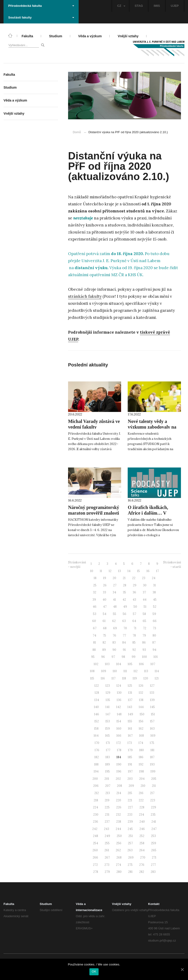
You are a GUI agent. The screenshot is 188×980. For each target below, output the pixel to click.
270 (143, 857)
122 (97, 686)
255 (107, 843)
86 (144, 643)
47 (105, 607)
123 (108, 686)
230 (96, 815)
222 (141, 800)
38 (154, 592)
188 (96, 764)
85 (134, 643)
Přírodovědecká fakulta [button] (41, 6)
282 (142, 872)
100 (144, 657)
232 (118, 815)
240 (142, 822)
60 (94, 621)
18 (95, 578)
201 (107, 779)
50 (135, 607)
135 (108, 700)
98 (123, 657)
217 (152, 793)
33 (104, 592)
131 (130, 693)
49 (125, 607)
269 (131, 857)
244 (118, 829)
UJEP (175, 6)
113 (146, 671)
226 (119, 807)
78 (134, 635)
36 (134, 592)
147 (108, 714)
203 (130, 779)
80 (154, 635)
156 (141, 721)
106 (141, 664)
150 (142, 714)
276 (142, 865)
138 (141, 700)
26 (105, 585)
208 (119, 786)
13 (119, 571)
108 (92, 671)
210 (143, 786)
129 (108, 693)
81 (95, 643)
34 (114, 592)
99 (134, 657)
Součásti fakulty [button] (41, 17)
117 (113, 678)
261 (107, 850)
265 (154, 850)
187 (152, 757)
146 (97, 714)
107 (153, 664)
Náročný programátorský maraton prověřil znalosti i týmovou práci (94, 513)
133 (152, 693)
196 (119, 771)
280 (119, 872)
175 (152, 743)
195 (107, 771)
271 (154, 857)
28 (125, 585)
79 (144, 635)
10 (92, 571)
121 (157, 678)
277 (153, 865)
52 (155, 607)
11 (101, 571)
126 (141, 686)
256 (119, 843)
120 (146, 678)
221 (130, 800)
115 (92, 678)
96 (103, 657)
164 (96, 736)
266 (95, 857)
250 (119, 836)
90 (114, 650)
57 (134, 614)
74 (94, 635)
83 (114, 643)
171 (108, 743)
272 (95, 865)
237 (107, 822)
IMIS (157, 6)
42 (124, 600)
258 (142, 843)
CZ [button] (121, 6)
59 (154, 614)
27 (115, 585)
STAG (139, 6)
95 (93, 657)
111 (125, 671)
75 (104, 635)
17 (157, 571)
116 (103, 678)
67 (95, 628)
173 (130, 743)
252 (142, 836)
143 (130, 707)
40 (104, 600)
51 (145, 607)
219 (107, 800)
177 (108, 750)
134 (97, 700)
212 (97, 793)
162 (141, 729)
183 (108, 757)
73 (154, 628)
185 (130, 757)
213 (108, 793)
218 (96, 800)
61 (104, 621)
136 (119, 700)
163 (152, 729)
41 (114, 600)
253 (153, 836)
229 (153, 807)
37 (144, 592)
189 (107, 764)
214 (119, 793)
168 (142, 736)
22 (134, 578)
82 (104, 643)
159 (107, 729)
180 (142, 750)
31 (154, 585)
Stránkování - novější (77, 565)
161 (130, 729)
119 (135, 678)
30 (145, 585)
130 (119, 693)
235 (153, 815)
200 (95, 779)
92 (134, 650)
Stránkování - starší (172, 565)
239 (130, 822)
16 (148, 571)
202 (118, 779)
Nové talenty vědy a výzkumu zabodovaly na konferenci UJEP (152, 427)
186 (141, 757)
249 (107, 836)
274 (119, 865)
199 (153, 771)
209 (131, 786)
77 (124, 635)
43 (134, 600)
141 (107, 707)
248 (96, 836)
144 (141, 707)
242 (95, 829)
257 (130, 843)
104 (119, 664)
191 (130, 764)
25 (95, 585)
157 (152, 721)
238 (119, 822)
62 (114, 621)
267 (107, 857)
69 (115, 628)
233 (130, 815)
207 (108, 786)
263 (130, 850)
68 (105, 628)
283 (153, 872)
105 (130, 664)
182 (97, 757)
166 (119, 736)
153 (108, 721)
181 (152, 750)
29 (135, 585)
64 (134, 621)
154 (119, 721)
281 (130, 872)
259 (153, 843)
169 (153, 736)
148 (119, 714)
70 (125, 628)
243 (107, 829)
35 (124, 592)
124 (119, 686)
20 (114, 578)
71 (135, 628)
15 (138, 571)
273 (107, 865)
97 (113, 657)
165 (107, 736)
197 (130, 771)
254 (96, 843)
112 (136, 671)
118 (124, 678)
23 (144, 578)
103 (107, 664)
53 (95, 614)
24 (154, 578)
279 (107, 872)
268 (119, 857)
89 (104, 650)
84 (124, 643)
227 (130, 807)
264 (142, 850)
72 (145, 628)
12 (110, 571)
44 (145, 600)
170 (97, 743)
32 (95, 592)
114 (157, 671)
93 (144, 650)
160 (119, 729)
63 (124, 621)
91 (124, 650)
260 (95, 850)
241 (154, 822)
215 (130, 793)
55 (115, 614)
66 (155, 621)
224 (96, 807)
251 (131, 836)
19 (105, 578)
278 (96, 872)
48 (115, 607)
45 (155, 600)
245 (130, 829)
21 (124, 578)
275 (130, 865)
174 (141, 743)
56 (125, 614)
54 (105, 614)
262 (118, 850)
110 (115, 671)
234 (142, 815)
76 (114, 635)
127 (152, 686)
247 (154, 829)
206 (96, 786)
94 (154, 650)
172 (119, 743)
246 (142, 829)
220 (119, 800)
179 (130, 750)
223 (153, 800)
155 (130, 721)
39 (94, 600)
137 (130, 700)
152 (97, 721)
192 (141, 764)
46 (95, 607)
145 (153, 707)
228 (142, 807)
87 (154, 643)
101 (156, 657)
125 (130, 686)
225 (107, 807)
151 (153, 714)
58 (144, 614)
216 (141, 793)
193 (152, 764)
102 (96, 664)
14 (129, 571)
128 (97, 693)
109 (104, 671)
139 (152, 700)
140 (96, 707)
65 (144, 621)
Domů (77, 132)
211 (154, 786)
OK (94, 971)
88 (94, 650)
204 (142, 779)
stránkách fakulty (85, 296)
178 (119, 750)
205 (154, 779)
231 (107, 815)
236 (96, 822)
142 (119, 707)
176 (97, 750)
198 (142, 771)
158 (96, 729)
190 (119, 764)
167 (130, 736)
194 (96, 771)
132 (141, 693)
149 (131, 714)
